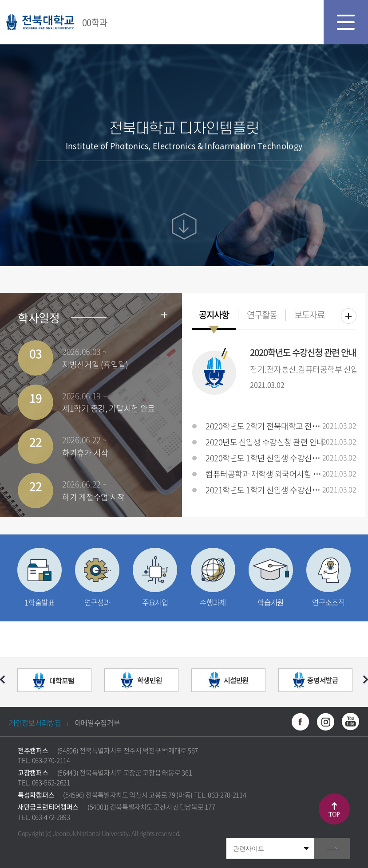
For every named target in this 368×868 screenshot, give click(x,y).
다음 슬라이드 (366, 679)
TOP (334, 815)
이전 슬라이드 (2, 679)
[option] (54, 682)
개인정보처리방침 (35, 723)
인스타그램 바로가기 (325, 722)
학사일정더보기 (164, 315)
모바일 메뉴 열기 (346, 22)
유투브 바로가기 (350, 722)
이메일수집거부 (97, 723)
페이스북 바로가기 (301, 722)
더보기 (349, 316)
